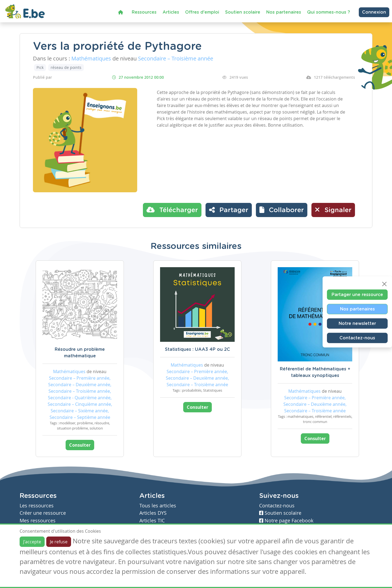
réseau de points (66, 67)
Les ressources (37, 506)
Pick (40, 67)
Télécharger (172, 210)
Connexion (374, 12)
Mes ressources (38, 521)
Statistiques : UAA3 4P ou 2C (197, 349)
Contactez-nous (357, 338)
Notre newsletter (357, 323)
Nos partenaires (284, 12)
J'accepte (32, 542)
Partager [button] (229, 210)
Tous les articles (158, 506)
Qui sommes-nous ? (329, 12)
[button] (282, 210)
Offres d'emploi (202, 12)
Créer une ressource (43, 513)
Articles (171, 12)
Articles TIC (152, 521)
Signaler (333, 210)
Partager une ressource (357, 294)
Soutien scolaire (243, 12)
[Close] (384, 284)
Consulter (80, 445)
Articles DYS (153, 513)
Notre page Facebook (286, 521)
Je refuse (59, 542)
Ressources (144, 12)
